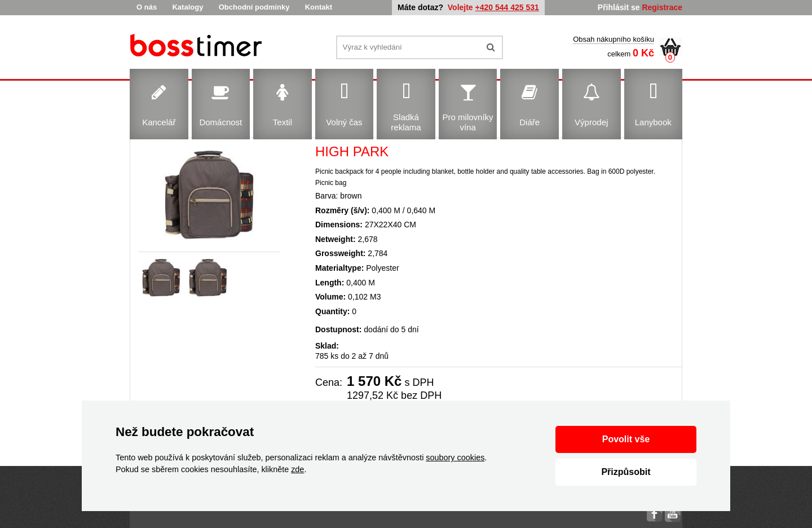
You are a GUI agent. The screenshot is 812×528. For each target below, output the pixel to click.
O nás (147, 7)
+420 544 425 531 (507, 7)
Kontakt (319, 7)
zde (297, 469)
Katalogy (187, 7)
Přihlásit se (619, 7)
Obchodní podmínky (254, 7)
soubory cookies (455, 457)
